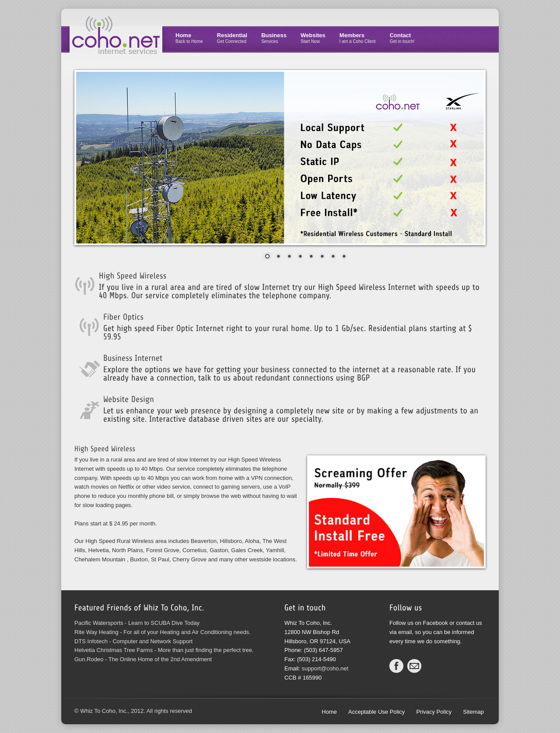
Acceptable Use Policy (376, 712)
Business (274, 38)
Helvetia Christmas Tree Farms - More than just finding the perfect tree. (164, 650)
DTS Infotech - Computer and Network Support (133, 641)
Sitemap (473, 712)
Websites (313, 38)
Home (189, 38)
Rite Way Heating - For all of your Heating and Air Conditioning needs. (163, 632)
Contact (402, 38)
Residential (232, 38)
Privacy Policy (434, 712)
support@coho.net (325, 668)
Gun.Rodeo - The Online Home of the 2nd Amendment (143, 659)
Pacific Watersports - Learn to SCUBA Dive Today (137, 623)
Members (358, 38)
